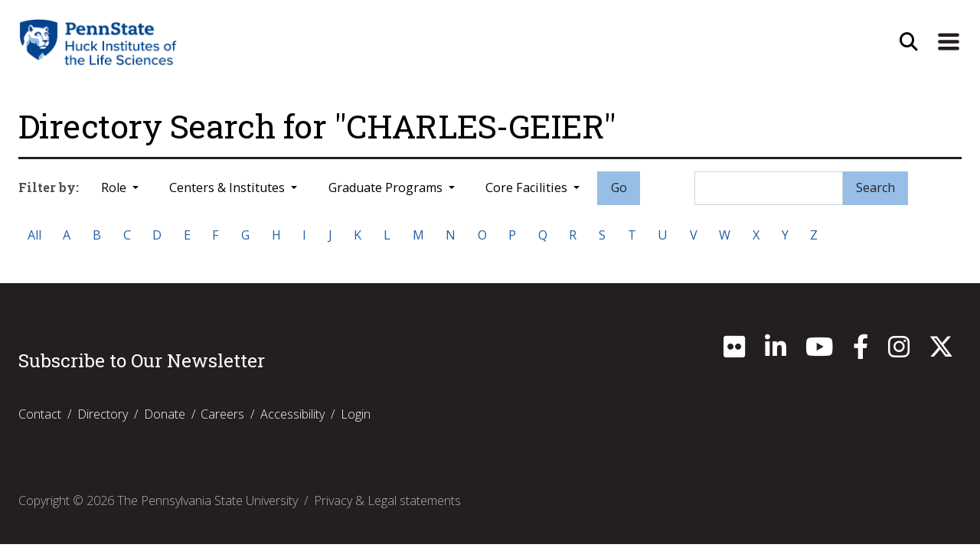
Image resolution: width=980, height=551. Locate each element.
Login (356, 414)
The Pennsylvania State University (207, 500)
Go (619, 187)
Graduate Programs (387, 187)
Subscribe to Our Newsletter (142, 360)
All (34, 235)
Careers (222, 414)
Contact (40, 414)
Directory (103, 414)
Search (875, 187)
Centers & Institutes (229, 187)
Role (115, 187)
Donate (165, 414)
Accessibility (292, 414)
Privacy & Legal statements (387, 500)
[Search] (769, 188)
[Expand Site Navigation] (949, 42)
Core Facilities (528, 187)
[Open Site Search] (909, 42)
